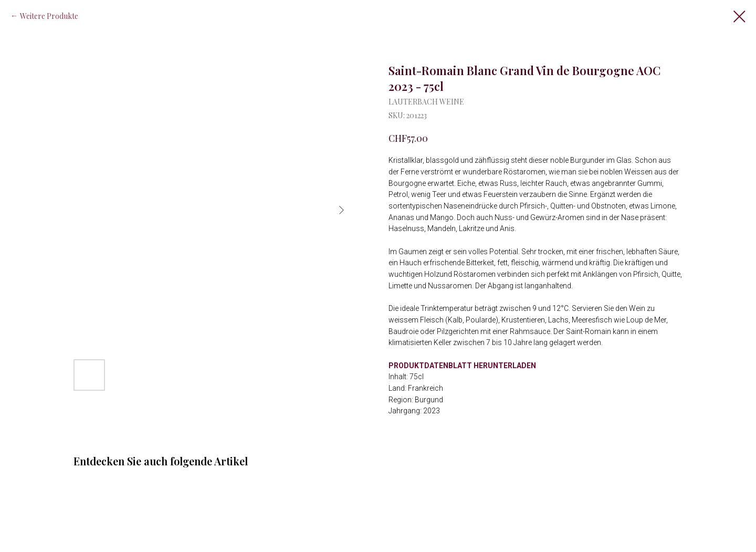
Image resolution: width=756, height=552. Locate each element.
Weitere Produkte (49, 16)
